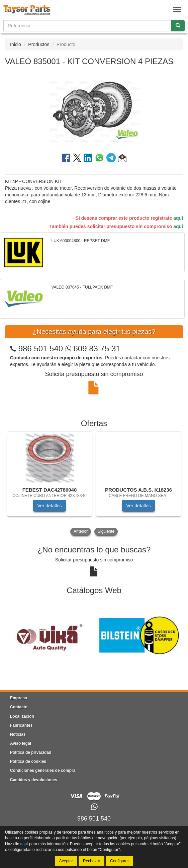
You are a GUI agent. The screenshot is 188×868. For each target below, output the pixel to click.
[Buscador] (87, 26)
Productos (39, 44)
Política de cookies (28, 761)
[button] (122, 159)
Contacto (19, 707)
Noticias (18, 734)
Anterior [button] (81, 531)
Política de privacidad (31, 752)
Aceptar (66, 861)
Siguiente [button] (106, 531)
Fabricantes (21, 725)
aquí (178, 218)
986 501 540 (41, 349)
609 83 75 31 (93, 349)
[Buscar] (178, 26)
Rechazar (91, 861)
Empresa (19, 698)
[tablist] (94, 484)
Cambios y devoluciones (34, 780)
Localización (22, 716)
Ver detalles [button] (49, 506)
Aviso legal (21, 743)
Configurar (119, 861)
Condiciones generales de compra (43, 770)
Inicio (16, 44)
